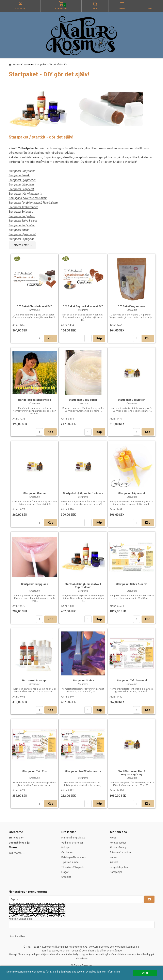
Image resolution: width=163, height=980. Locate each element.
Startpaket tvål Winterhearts (83, 771)
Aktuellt (114, 862)
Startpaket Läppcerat (132, 493)
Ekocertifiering (118, 848)
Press (113, 838)
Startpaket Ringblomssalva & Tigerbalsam (83, 586)
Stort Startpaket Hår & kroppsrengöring (132, 773)
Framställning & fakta (73, 838)
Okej (145, 973)
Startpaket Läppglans (35, 584)
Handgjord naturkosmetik (34, 400)
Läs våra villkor (17, 936)
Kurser (114, 857)
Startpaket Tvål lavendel (132, 680)
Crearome (27, 64)
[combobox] (22, 245)
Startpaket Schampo (34, 680)
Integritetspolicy (119, 867)
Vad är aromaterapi (72, 843)
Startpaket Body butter (83, 400)
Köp (51, 338)
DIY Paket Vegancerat (132, 306)
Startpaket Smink (83, 680)
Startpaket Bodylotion (132, 400)
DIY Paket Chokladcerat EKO (34, 306)
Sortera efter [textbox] (20, 245)
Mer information (111, 972)
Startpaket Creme (35, 493)
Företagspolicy (118, 843)
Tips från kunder (70, 862)
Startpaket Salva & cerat (132, 584)
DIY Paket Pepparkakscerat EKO (83, 306)
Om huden (67, 852)
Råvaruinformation (120, 852)
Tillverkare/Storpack (72, 867)
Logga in (20, 9)
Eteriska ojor (16, 838)
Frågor (65, 872)
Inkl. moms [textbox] (15, 853)
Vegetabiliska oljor (20, 843)
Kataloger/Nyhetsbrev (74, 857)
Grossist (66, 877)
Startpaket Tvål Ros (34, 771)
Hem (16, 64)
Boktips (66, 848)
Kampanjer (116, 872)
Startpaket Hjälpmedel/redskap (83, 493)
